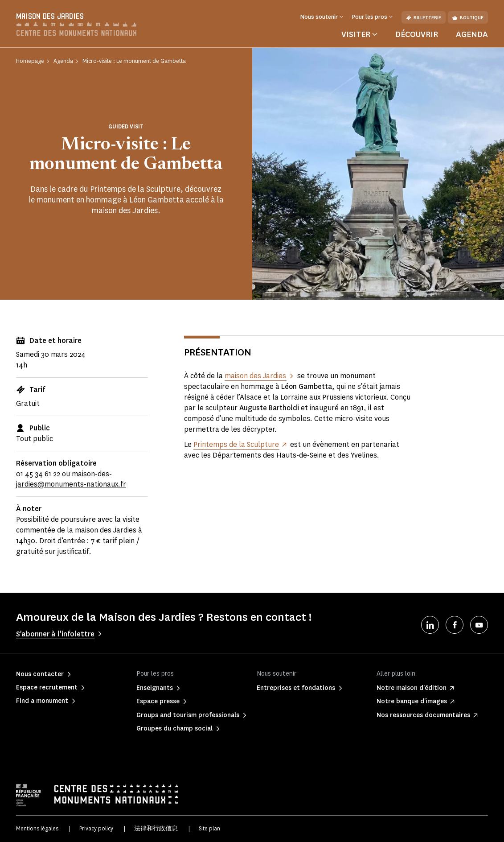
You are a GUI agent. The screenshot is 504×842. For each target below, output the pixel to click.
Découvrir (417, 34)
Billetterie (424, 18)
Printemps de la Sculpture (236, 444)
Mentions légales (37, 828)
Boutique (468, 18)
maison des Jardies (255, 376)
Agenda (472, 34)
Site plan (209, 828)
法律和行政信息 (156, 828)
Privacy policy (96, 828)
